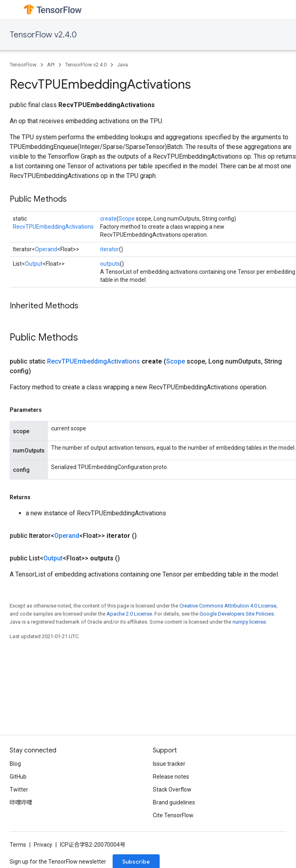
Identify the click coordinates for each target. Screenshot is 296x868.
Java (122, 65)
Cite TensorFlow (173, 815)
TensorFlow (23, 65)
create (108, 219)
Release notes (171, 777)
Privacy (43, 845)
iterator (110, 249)
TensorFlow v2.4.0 (43, 35)
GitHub (18, 777)
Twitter (19, 789)
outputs (110, 264)
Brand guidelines (174, 802)
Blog (15, 764)
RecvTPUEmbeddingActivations (53, 227)
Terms (18, 845)
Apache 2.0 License (129, 614)
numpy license (249, 622)
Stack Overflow (172, 789)
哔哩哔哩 (21, 802)
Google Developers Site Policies (237, 614)
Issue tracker (169, 764)
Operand (46, 249)
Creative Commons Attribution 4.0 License (228, 606)
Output (34, 264)
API (51, 65)
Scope (127, 219)
